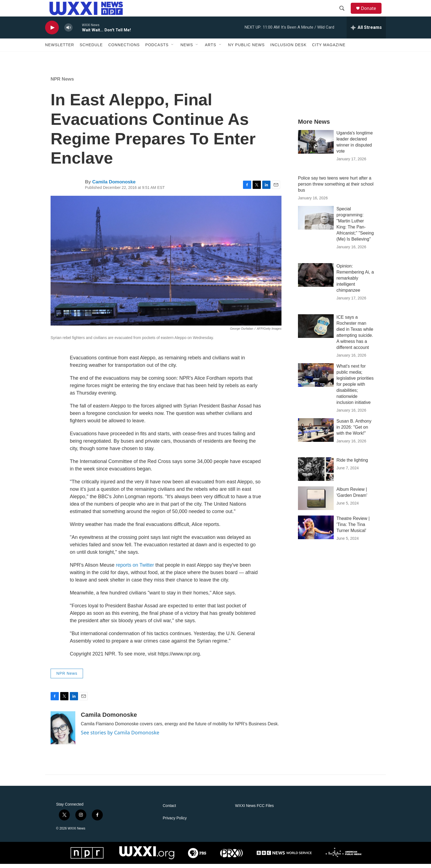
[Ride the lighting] (316, 473)
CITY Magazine (329, 49)
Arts (210, 49)
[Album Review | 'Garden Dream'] (316, 502)
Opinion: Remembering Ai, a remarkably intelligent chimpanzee (355, 282)
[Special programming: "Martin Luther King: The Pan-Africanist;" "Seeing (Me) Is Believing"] (316, 222)
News (187, 49)
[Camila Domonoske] (63, 732)
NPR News (62, 83)
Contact (169, 810)
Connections (124, 49)
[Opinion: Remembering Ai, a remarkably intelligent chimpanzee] (316, 279)
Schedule (91, 49)
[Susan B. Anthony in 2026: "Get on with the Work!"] (316, 434)
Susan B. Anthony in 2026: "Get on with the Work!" (354, 431)
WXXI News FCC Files (254, 810)
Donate (372, 10)
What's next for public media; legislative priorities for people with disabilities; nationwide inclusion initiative (355, 388)
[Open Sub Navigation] (173, 49)
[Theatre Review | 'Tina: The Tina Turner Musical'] (316, 531)
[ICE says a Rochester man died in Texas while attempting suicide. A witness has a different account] (316, 330)
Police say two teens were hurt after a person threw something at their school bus (336, 188)
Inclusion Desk (288, 49)
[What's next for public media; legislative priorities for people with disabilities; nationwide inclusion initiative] (316, 379)
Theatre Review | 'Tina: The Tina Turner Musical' (353, 529)
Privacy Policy (175, 822)
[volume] (68, 32)
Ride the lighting (352, 464)
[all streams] (366, 32)
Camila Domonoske (114, 186)
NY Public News (247, 49)
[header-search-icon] (344, 10)
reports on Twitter (135, 569)
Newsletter (60, 49)
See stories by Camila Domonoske (120, 737)
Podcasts (157, 49)
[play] (52, 32)
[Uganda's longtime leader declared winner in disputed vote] (316, 146)
